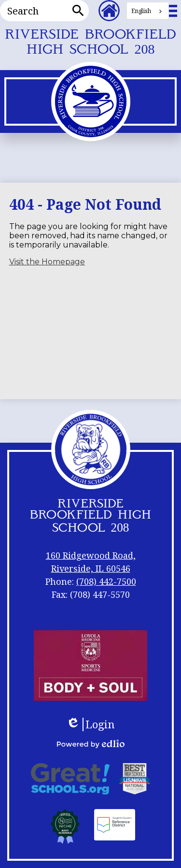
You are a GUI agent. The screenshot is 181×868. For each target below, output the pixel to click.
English (141, 11)
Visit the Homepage (47, 262)
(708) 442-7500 (106, 581)
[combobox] (148, 11)
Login (90, 724)
